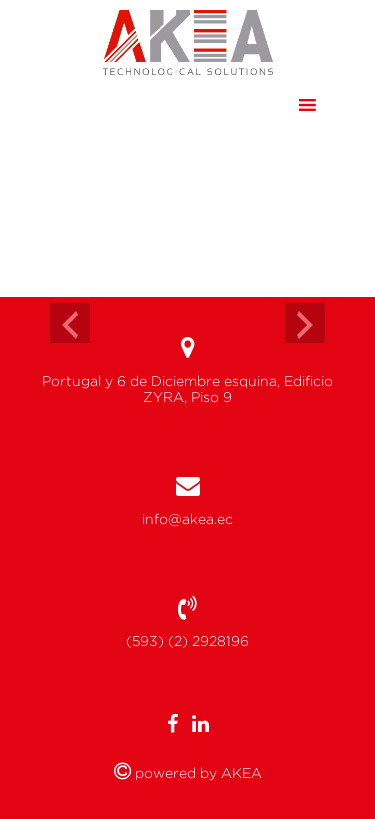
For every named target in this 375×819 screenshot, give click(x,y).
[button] (268, 105)
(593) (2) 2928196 (187, 641)
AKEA (239, 773)
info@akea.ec (187, 519)
